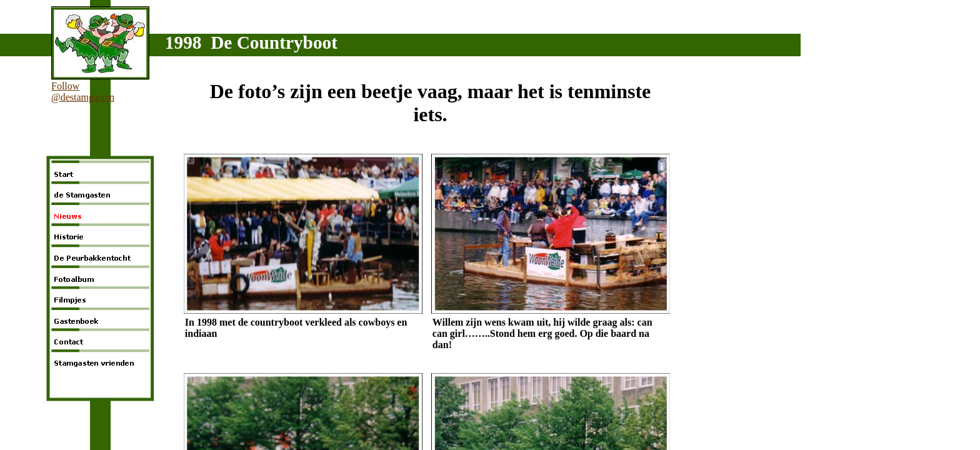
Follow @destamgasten (83, 92)
